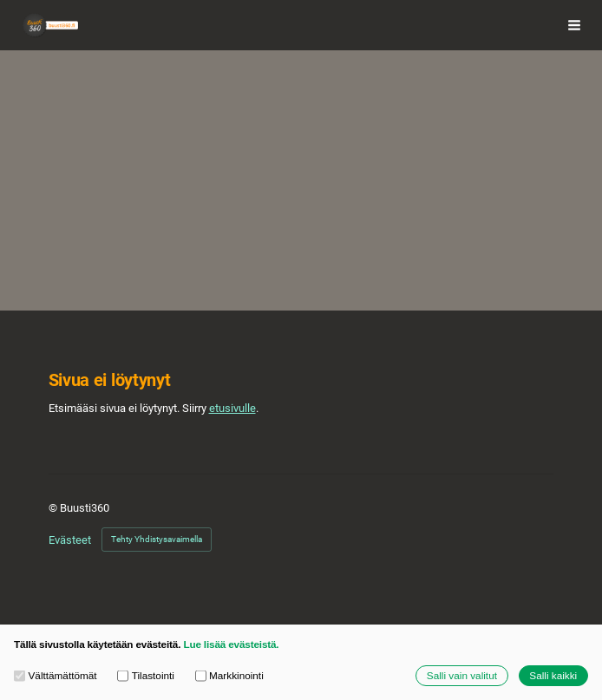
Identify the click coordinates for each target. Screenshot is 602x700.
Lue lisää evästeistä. (231, 644)
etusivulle (232, 408)
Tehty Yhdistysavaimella (157, 539)
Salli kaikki (553, 675)
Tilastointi (146, 676)
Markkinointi (229, 676)
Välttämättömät (56, 676)
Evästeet (70, 540)
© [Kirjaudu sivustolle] (54, 508)
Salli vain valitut (462, 675)
